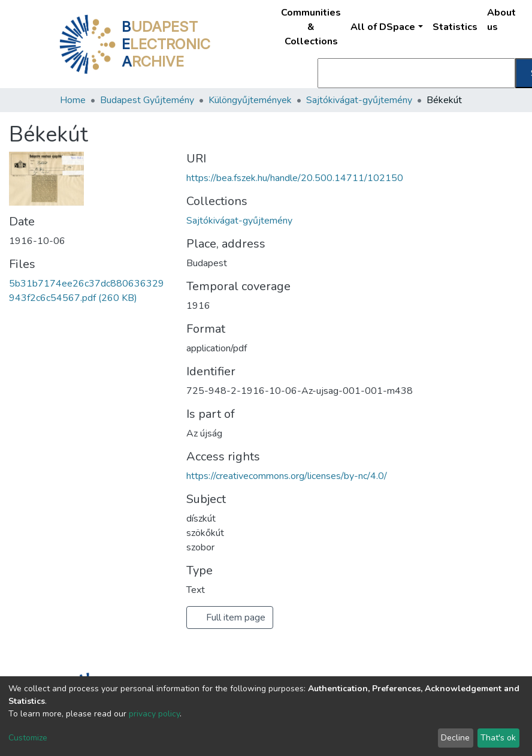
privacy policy (154, 714)
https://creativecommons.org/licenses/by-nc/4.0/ (287, 476)
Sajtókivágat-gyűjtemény (359, 100)
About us (501, 20)
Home (73, 100)
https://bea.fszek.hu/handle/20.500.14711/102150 (295, 178)
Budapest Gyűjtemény (147, 100)
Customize (28, 738)
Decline (455, 738)
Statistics (455, 27)
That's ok (498, 738)
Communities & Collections (311, 27)
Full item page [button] (230, 618)
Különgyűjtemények (250, 100)
